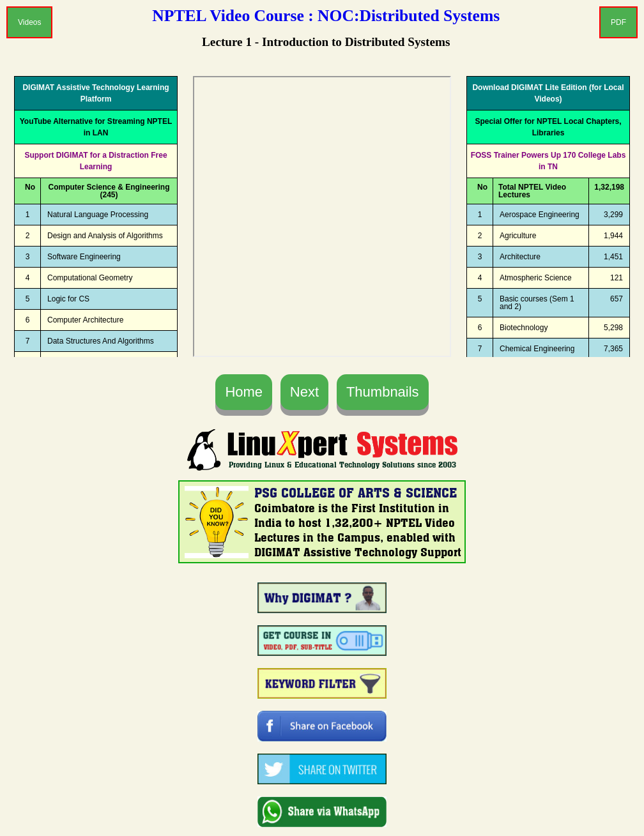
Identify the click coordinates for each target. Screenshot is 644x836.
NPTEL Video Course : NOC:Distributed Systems (326, 16)
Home (244, 392)
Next (304, 392)
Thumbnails (383, 392)
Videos (29, 22)
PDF (618, 22)
